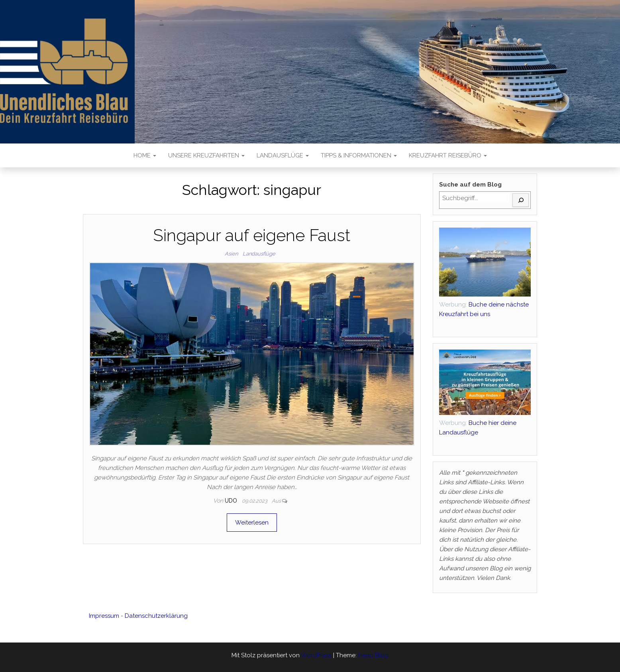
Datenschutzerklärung (156, 616)
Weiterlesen (252, 523)
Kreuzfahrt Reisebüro (448, 155)
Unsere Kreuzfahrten (206, 155)
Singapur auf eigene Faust (252, 235)
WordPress (316, 655)
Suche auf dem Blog (470, 185)
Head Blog (373, 655)
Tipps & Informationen (359, 155)
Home (145, 155)
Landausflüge (283, 155)
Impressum (104, 616)
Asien (231, 254)
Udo (232, 501)
